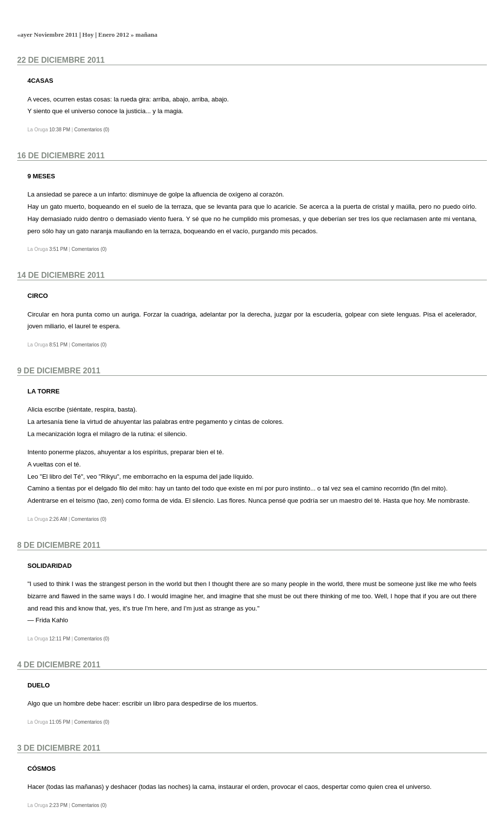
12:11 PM (60, 639)
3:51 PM (58, 249)
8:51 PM (58, 345)
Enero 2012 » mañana (128, 35)
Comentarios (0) (92, 130)
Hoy (88, 35)
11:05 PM (60, 722)
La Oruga (43, 16)
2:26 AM (58, 519)
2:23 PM (58, 805)
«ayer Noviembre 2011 (48, 35)
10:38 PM (60, 130)
